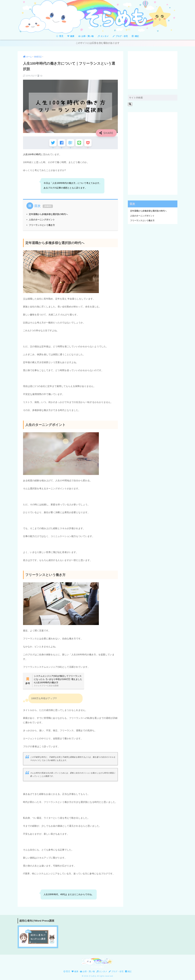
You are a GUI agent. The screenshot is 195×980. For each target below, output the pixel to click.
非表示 (48, 207)
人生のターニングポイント (42, 221)
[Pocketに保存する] (89, 143)
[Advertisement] (153, 70)
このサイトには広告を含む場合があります (98, 43)
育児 (60, 36)
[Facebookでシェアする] (61, 143)
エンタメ (103, 36)
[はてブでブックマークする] (70, 143)
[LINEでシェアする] (80, 143)
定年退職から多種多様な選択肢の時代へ (48, 215)
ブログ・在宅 (120, 36)
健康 (71, 36)
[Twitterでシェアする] (52, 143)
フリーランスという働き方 (42, 226)
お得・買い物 (86, 36)
